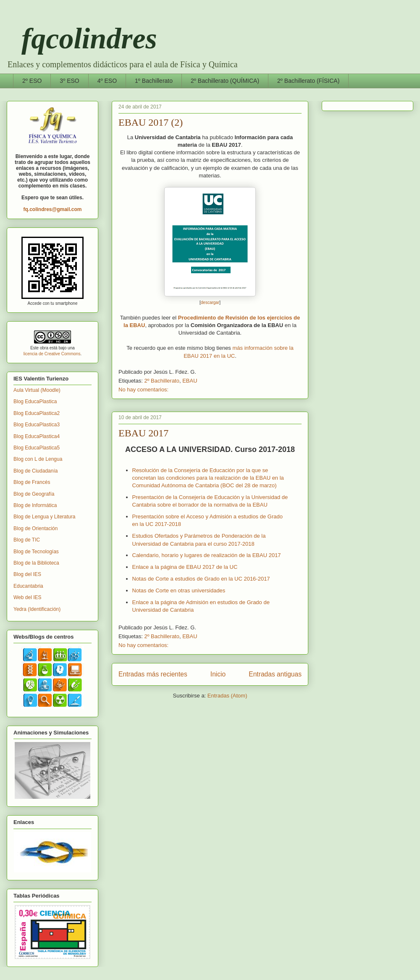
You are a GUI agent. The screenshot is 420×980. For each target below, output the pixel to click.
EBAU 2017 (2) (151, 122)
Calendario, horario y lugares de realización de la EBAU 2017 (207, 555)
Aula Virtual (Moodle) (37, 390)
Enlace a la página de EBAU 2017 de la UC (185, 567)
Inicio (218, 674)
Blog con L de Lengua (38, 459)
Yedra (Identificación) (37, 609)
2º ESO (32, 81)
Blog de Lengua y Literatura (44, 517)
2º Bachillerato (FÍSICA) (308, 81)
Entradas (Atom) (227, 696)
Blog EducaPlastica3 (37, 425)
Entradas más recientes (153, 674)
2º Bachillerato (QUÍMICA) (225, 81)
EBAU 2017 (143, 433)
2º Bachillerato (162, 381)
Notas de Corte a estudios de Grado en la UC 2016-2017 (201, 579)
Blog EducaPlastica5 (37, 448)
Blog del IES (27, 574)
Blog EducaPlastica (35, 402)
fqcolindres (82, 38)
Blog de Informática (35, 505)
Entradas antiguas (275, 674)
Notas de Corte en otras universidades (179, 590)
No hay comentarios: (143, 390)
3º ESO (69, 81)
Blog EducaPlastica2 (37, 413)
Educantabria (28, 586)
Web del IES (27, 597)
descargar (210, 302)
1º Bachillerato (154, 81)
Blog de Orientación (35, 528)
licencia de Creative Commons (52, 354)
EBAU (190, 381)
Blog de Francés (32, 482)
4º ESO (107, 81)
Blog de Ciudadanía (35, 471)
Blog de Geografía (34, 494)
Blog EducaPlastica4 (37, 436)
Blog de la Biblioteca (36, 563)
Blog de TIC (27, 540)
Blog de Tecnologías (36, 552)
